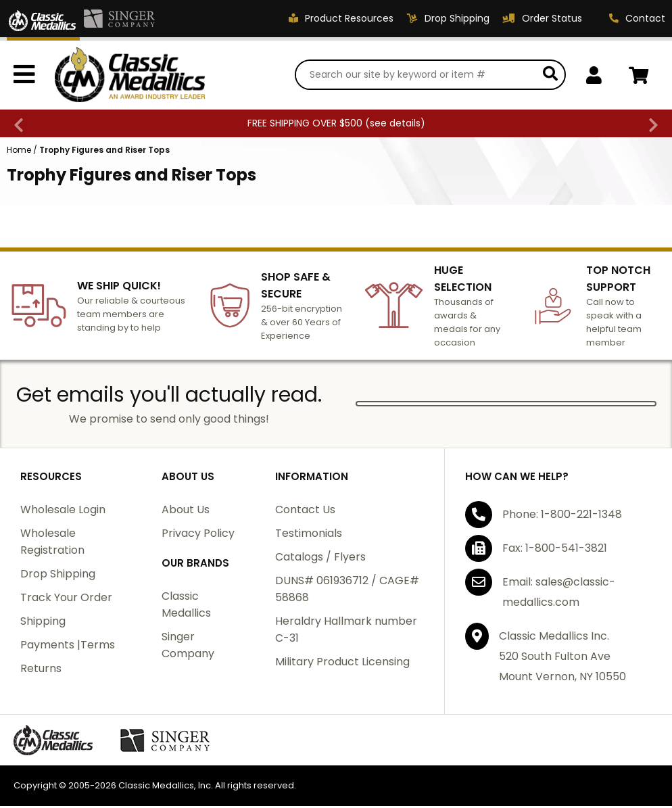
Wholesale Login (63, 512)
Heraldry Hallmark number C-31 (346, 632)
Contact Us (305, 512)
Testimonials (309, 535)
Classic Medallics (186, 607)
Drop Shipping (58, 576)
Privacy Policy (198, 535)
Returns (41, 670)
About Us (186, 512)
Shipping (43, 623)
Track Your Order (66, 599)
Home (19, 152)
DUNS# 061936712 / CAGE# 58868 (347, 591)
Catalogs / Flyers (320, 559)
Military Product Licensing (342, 664)
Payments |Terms (68, 647)
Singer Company (188, 647)
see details (395, 125)
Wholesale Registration (52, 544)
